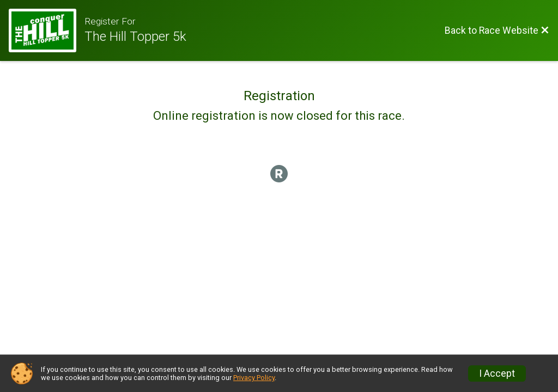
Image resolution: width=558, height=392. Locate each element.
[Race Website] (47, 30)
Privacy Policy (254, 378)
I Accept (497, 373)
